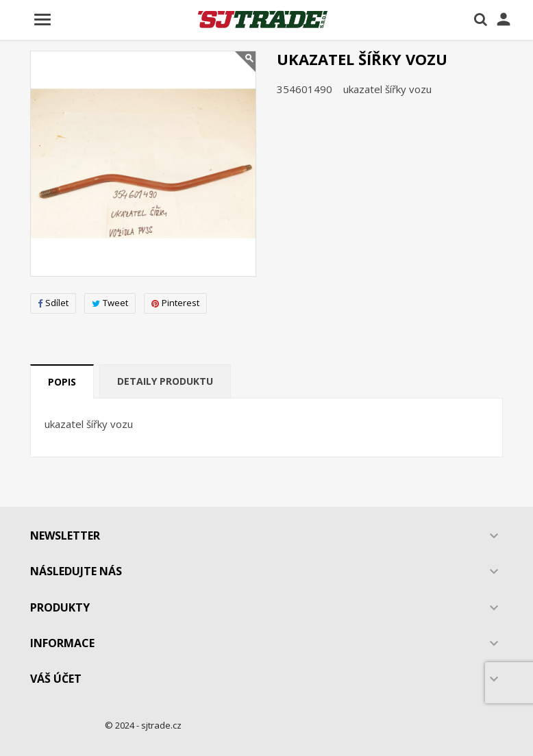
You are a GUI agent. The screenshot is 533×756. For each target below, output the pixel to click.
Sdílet (53, 303)
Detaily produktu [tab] (165, 381)
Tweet (110, 303)
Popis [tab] (62, 382)
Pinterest (175, 303)
